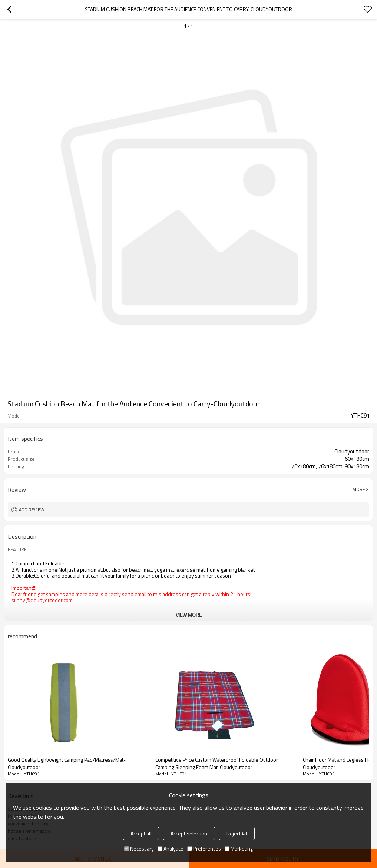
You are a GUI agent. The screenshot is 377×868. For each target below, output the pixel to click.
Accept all (141, 833)
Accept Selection (189, 833)
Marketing (239, 849)
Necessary (139, 849)
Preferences (204, 849)
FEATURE (17, 549)
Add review (32, 510)
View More (189, 615)
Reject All (237, 833)
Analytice (171, 849)
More (359, 489)
